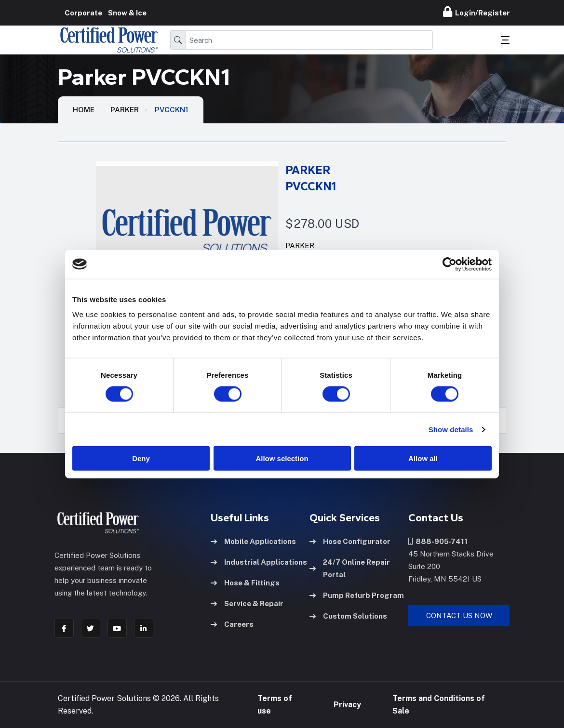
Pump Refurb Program (357, 595)
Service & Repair (247, 603)
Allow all (423, 458)
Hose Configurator (350, 541)
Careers (232, 624)
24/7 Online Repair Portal (350, 568)
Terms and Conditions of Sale (439, 705)
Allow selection (282, 458)
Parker (125, 110)
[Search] (309, 40)
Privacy (347, 705)
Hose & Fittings (245, 583)
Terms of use (275, 705)
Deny (141, 458)
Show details (451, 429)
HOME (84, 110)
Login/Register (477, 12)
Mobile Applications (253, 541)
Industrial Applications (259, 562)
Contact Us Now (459, 615)
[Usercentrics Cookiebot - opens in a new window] (450, 264)
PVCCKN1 (172, 110)
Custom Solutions (348, 616)
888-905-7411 (438, 541)
